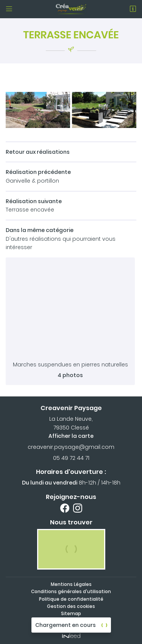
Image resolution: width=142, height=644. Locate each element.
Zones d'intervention (71, 621)
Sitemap (71, 614)
